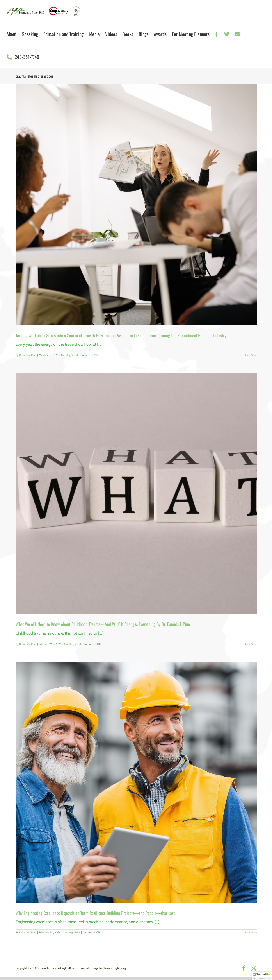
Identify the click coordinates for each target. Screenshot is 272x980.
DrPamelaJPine (28, 355)
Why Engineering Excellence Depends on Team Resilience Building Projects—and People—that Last (95, 913)
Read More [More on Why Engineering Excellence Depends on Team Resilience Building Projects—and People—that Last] (251, 932)
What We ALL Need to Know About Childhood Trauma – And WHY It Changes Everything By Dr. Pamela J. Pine (103, 624)
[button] (262, 976)
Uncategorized (69, 355)
